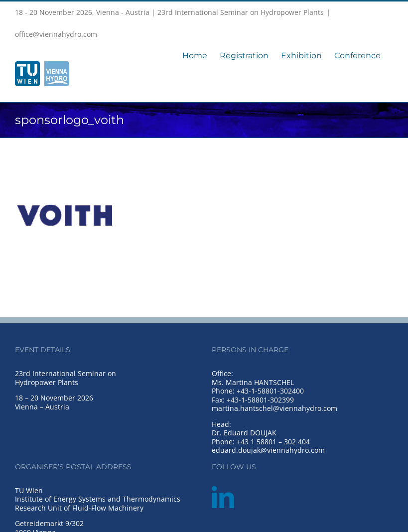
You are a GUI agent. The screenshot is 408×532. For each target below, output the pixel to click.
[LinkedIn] (223, 497)
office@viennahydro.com (56, 34)
